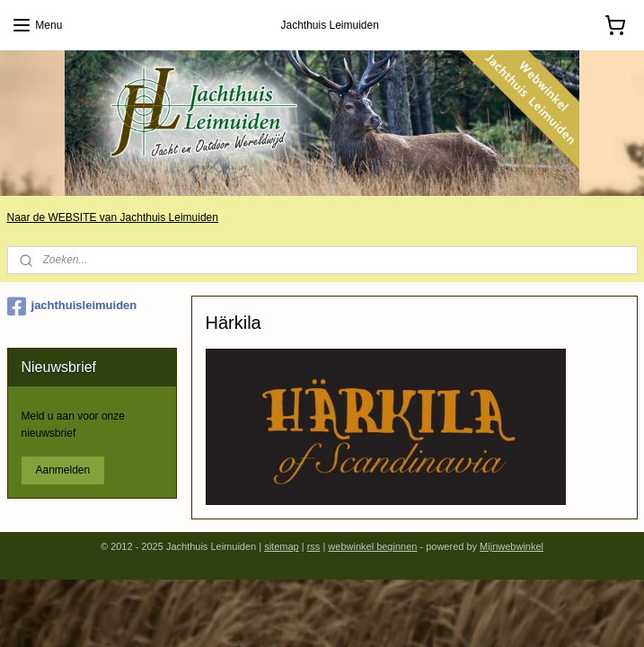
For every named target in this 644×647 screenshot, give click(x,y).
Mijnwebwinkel (512, 546)
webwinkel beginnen (372, 546)
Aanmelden (63, 470)
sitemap (282, 546)
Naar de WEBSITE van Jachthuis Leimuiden (113, 217)
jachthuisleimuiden (72, 306)
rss (314, 546)
